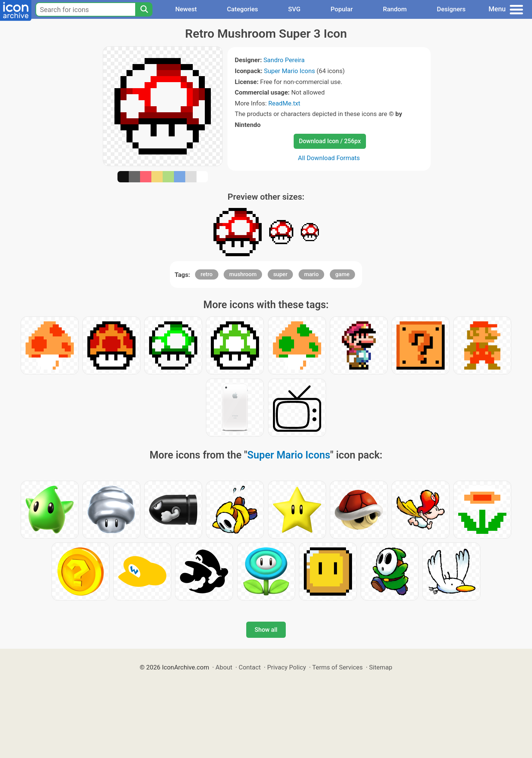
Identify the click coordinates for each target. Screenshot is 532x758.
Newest (186, 9)
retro (207, 274)
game (343, 274)
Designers (451, 9)
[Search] (144, 9)
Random (395, 9)
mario (312, 274)
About (224, 667)
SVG (294, 9)
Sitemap (381, 667)
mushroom (243, 274)
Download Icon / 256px (330, 141)
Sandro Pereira (284, 60)
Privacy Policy (286, 667)
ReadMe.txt (284, 103)
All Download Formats (329, 158)
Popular (342, 9)
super (280, 274)
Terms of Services (337, 667)
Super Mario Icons (290, 71)
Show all (266, 630)
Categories (243, 9)
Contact (250, 667)
